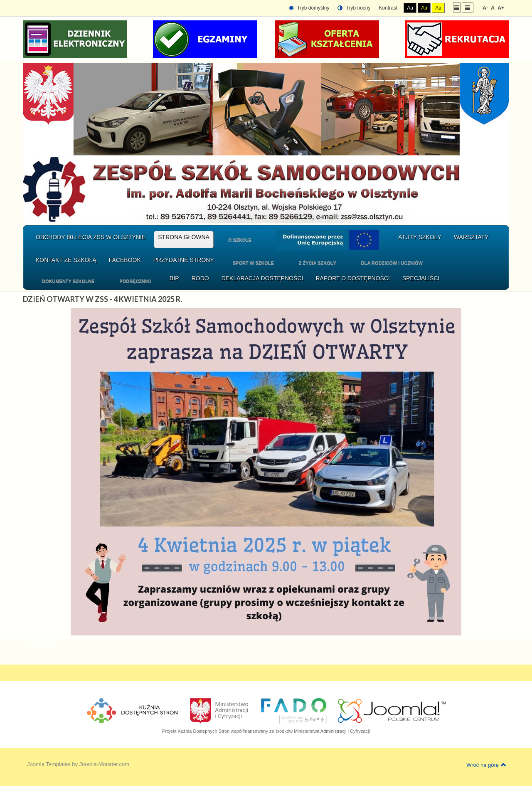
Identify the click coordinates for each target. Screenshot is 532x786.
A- (485, 8)
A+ (501, 8)
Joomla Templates (49, 764)
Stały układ (457, 7)
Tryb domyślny (309, 8)
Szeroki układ (468, 7)
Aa (410, 8)
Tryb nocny (354, 8)
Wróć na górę (486, 765)
